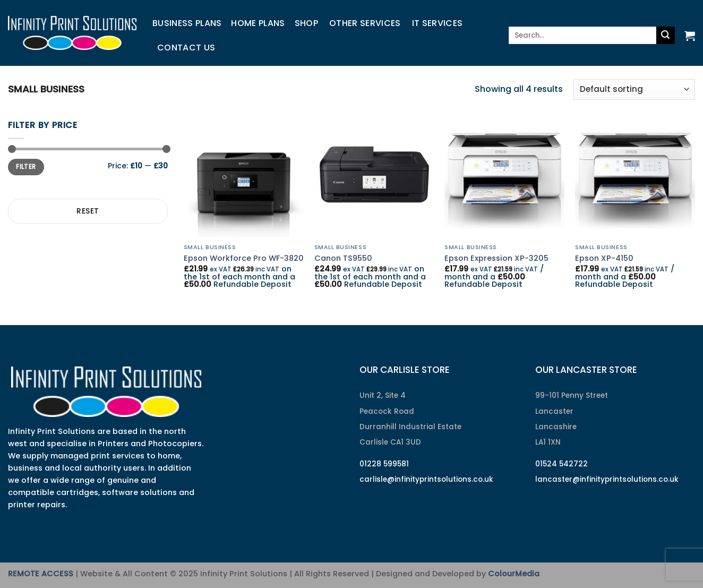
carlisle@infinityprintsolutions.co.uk (426, 479)
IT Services (438, 23)
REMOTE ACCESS (41, 574)
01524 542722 (561, 464)
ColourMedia (514, 574)
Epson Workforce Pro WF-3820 (244, 258)
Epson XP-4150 (604, 258)
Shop (306, 23)
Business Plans (187, 23)
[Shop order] (634, 90)
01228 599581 (384, 464)
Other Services (365, 23)
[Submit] (665, 36)
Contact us (186, 48)
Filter (26, 167)
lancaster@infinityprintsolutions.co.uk (607, 479)
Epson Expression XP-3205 (496, 258)
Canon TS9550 (343, 258)
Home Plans (258, 23)
